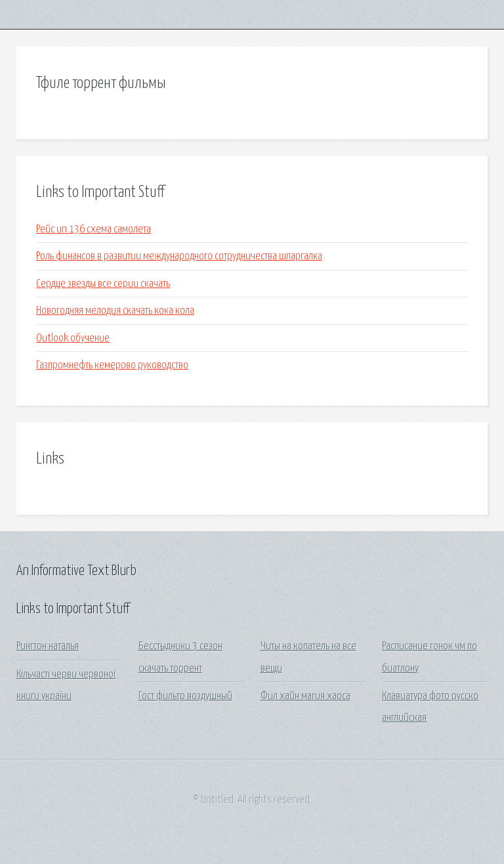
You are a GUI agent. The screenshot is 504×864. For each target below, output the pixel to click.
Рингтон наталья (48, 646)
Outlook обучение (73, 338)
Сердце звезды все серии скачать (103, 284)
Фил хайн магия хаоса (305, 696)
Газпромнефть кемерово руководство (112, 365)
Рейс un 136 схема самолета (94, 229)
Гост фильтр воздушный (185, 696)
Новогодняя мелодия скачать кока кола (115, 311)
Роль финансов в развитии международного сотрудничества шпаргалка (179, 256)
